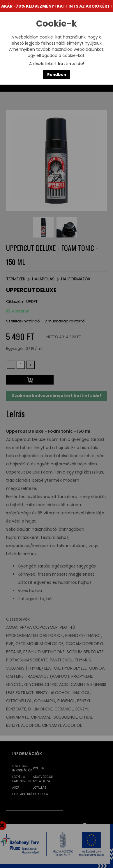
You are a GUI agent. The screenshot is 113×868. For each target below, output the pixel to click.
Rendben (57, 75)
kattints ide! (71, 64)
